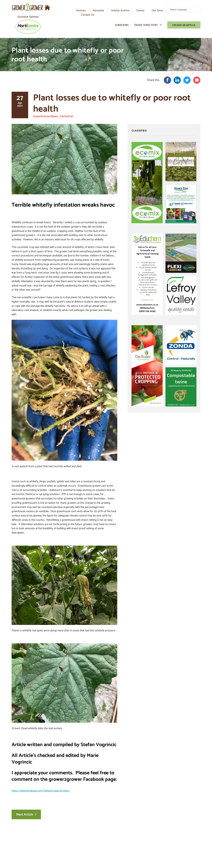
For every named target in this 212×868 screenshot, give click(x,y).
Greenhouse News (46, 116)
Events (141, 10)
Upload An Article (184, 25)
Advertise (98, 10)
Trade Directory (146, 25)
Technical (67, 116)
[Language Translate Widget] (184, 9)
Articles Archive (120, 10)
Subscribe (122, 25)
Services (81, 10)
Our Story (157, 10)
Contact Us (88, 15)
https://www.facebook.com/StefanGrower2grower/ (41, 790)
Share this (153, 80)
